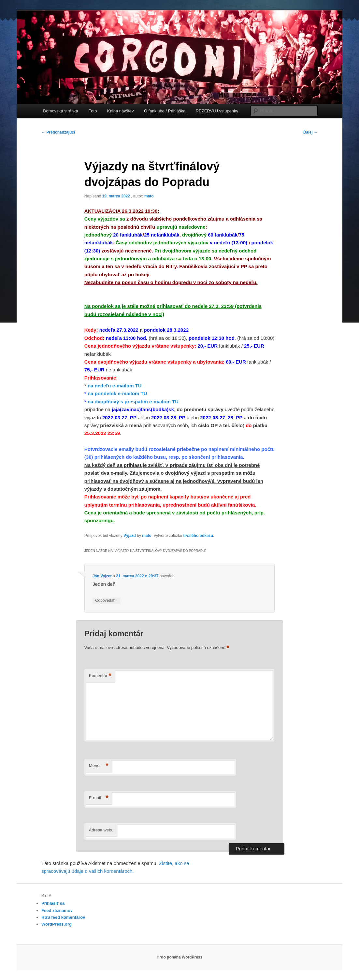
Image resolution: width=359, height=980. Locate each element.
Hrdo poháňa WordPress (179, 957)
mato (149, 196)
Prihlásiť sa (53, 903)
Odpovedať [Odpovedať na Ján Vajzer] (106, 601)
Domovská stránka (61, 111)
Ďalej (310, 132)
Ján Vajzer (102, 576)
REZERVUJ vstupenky (217, 111)
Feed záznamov (57, 910)
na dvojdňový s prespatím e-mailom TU (133, 402)
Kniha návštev (121, 111)
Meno (99, 766)
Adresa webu (101, 830)
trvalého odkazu (198, 536)
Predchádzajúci (58, 132)
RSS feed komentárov (63, 917)
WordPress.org (57, 924)
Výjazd (130, 536)
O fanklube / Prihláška (165, 111)
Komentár (100, 676)
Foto (93, 111)
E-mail (99, 798)
